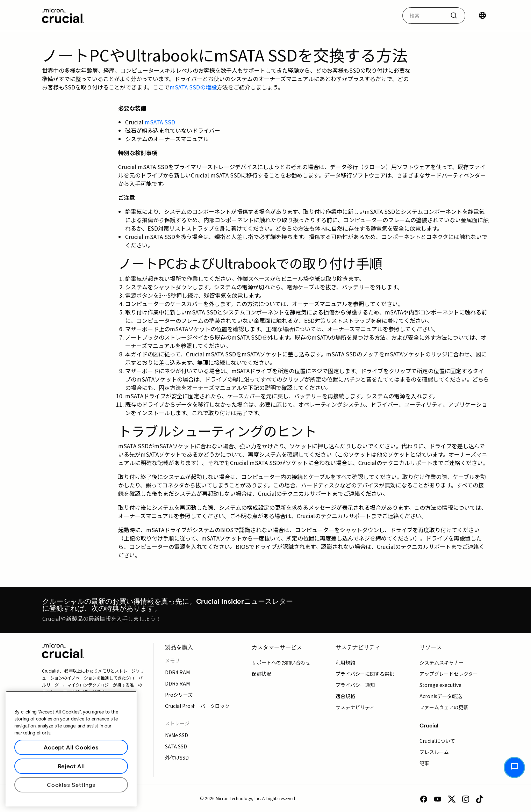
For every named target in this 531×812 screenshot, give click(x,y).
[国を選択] (482, 15)
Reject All (71, 766)
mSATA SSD (160, 122)
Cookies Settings (71, 785)
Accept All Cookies (71, 747)
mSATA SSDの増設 (193, 87)
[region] (71, 749)
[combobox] (434, 16)
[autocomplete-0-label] (424, 16)
